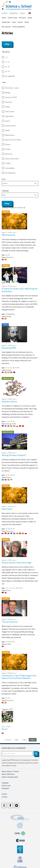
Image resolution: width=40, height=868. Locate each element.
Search (22, 13)
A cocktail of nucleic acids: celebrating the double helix (20, 290)
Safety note (6, 786)
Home (4, 18)
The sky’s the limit (10, 622)
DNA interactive (9, 235)
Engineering (9, 116)
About (27, 22)
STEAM (8, 163)
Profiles (8, 149)
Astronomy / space (12, 88)
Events (20, 22)
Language (5, 191)
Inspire (30, 18)
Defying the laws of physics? (14, 455)
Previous (8, 740)
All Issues (22, 18)
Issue (4, 179)
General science (10, 126)
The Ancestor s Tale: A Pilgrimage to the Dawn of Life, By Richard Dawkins (19, 677)
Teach (14, 22)
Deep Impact (7, 509)
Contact (5, 13)
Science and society (12, 159)
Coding (7, 107)
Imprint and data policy (10, 777)
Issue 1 (5, 729)
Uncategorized (10, 173)
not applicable (10, 76)
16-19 (7, 71)
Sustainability (10, 168)
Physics (8, 144)
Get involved (6, 27)
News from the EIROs (13, 140)
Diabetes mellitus (9, 401)
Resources (9, 154)
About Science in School (10, 771)
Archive (4, 794)
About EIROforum (8, 774)
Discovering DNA (9, 348)
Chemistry (9, 102)
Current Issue (13, 18)
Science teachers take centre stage (17, 563)
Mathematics (10, 135)
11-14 (7, 62)
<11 (6, 57)
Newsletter (14, 13)
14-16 (7, 67)
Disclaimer (5, 788)
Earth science (10, 111)
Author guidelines (19, 27)
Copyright (5, 783)
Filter (7, 44)
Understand (6, 22)
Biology (8, 93)
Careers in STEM (11, 97)
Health (7, 130)
